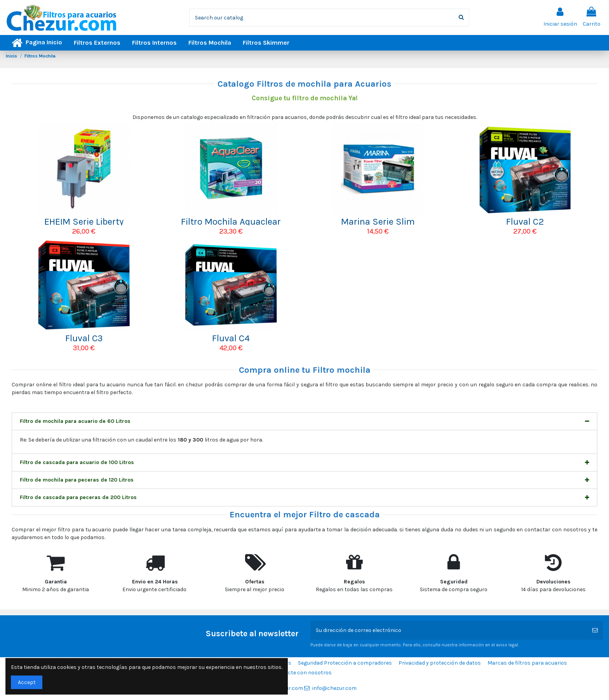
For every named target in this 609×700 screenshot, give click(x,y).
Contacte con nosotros (302, 673)
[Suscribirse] (595, 630)
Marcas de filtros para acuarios (527, 663)
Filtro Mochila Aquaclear (231, 222)
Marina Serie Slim (378, 222)
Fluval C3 (84, 338)
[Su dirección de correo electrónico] (449, 630)
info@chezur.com (334, 688)
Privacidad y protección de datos (440, 663)
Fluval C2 (525, 222)
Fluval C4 (231, 338)
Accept (27, 682)
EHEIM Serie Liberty (84, 222)
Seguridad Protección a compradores (345, 663)
